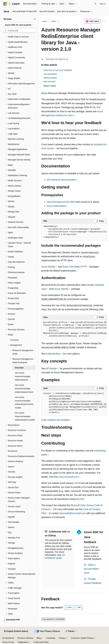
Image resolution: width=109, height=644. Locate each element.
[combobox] (19, 25)
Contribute (51, 638)
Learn (44, 21)
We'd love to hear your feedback (58, 70)
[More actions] (104, 21)
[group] (74, 232)
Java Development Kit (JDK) (61, 202)
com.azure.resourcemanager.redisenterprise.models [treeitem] (25, 416)
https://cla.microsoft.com (66, 477)
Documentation (50, 74)
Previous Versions (25, 638)
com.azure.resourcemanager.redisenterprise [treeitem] (23, 376)
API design (51, 368)
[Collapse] (35, 19)
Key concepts (50, 81)
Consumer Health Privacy (82, 638)
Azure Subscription (56, 206)
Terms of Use (8, 642)
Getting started (50, 78)
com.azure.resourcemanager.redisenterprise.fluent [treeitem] (24, 389)
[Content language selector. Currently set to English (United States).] (16, 631)
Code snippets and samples (55, 420)
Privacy (62, 638)
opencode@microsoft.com (73, 513)
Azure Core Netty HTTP (74, 267)
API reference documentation (61, 180)
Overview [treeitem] (14, 340)
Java (54, 21)
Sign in (103, 4)
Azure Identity (48, 267)
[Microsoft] (5, 4)
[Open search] (96, 4)
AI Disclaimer (8, 638)
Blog (39, 638)
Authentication (53, 354)
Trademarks (23, 642)
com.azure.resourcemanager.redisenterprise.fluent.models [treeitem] (24, 402)
